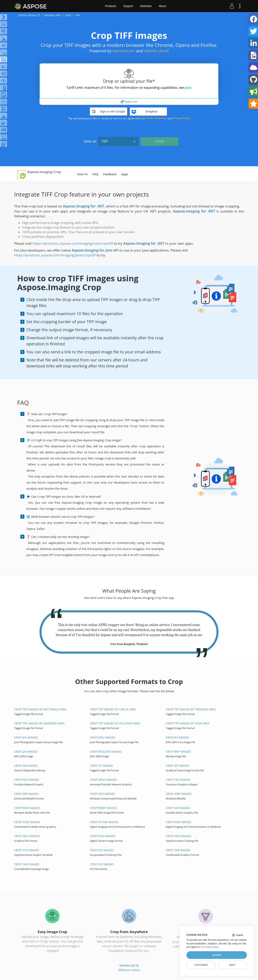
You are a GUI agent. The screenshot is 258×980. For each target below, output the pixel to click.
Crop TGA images (178, 780)
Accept (217, 955)
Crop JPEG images (102, 737)
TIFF (118, 141)
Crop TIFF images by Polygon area (115, 723)
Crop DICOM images (104, 822)
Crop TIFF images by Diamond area (39, 723)
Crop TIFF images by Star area (187, 723)
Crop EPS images (102, 850)
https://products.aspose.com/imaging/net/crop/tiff (73, 243)
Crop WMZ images (27, 808)
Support (128, 6)
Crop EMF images (27, 794)
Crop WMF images (179, 794)
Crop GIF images (177, 766)
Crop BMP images (178, 752)
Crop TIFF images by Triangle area (191, 709)
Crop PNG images (27, 780)
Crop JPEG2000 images (106, 752)
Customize (201, 965)
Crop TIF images (101, 766)
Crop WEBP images (103, 808)
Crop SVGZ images (27, 822)
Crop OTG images (27, 850)
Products (111, 6)
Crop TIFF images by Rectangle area (40, 709)
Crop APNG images (103, 780)
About (163, 6)
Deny (232, 965)
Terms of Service (157, 118)
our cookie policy (210, 947)
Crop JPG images (26, 737)
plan (188, 88)
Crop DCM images (178, 822)
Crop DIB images (26, 766)
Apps (125, 174)
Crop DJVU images (27, 836)
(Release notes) (129, 970)
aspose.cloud (156, 51)
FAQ (95, 174)
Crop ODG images (178, 836)
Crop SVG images (178, 808)
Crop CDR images (178, 850)
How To (82, 174)
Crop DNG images (103, 836)
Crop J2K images (26, 752)
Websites (146, 6)
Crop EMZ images (102, 794)
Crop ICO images (102, 864)
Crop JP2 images (177, 737)
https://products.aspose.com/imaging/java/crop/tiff (55, 255)
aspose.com (124, 51)
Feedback (110, 174)
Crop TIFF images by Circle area (113, 709)
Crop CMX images (27, 864)
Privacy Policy (182, 118)
